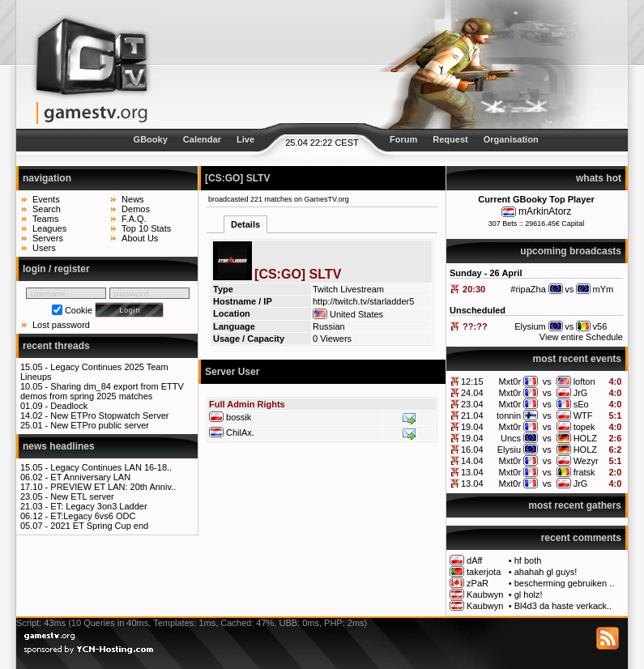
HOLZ (585, 438)
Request (450, 139)
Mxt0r (510, 381)
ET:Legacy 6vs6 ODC (93, 516)
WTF (583, 415)
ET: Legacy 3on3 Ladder (98, 506)
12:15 (472, 381)
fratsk (584, 472)
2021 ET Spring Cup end (99, 526)
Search (47, 209)
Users (44, 248)
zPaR (478, 583)
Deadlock (69, 406)
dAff (474, 560)
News (133, 199)
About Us (140, 238)
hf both (528, 560)
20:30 (474, 289)
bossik (239, 417)
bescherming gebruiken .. (565, 583)
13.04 (472, 472)
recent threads (56, 346)
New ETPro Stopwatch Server (109, 415)
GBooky (151, 139)
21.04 (472, 415)
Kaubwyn (485, 594)
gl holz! (529, 594)
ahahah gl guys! (546, 572)
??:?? (475, 326)
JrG (581, 393)
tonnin (509, 415)
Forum (403, 139)
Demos (136, 209)
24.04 (472, 393)
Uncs (511, 438)
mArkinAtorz (545, 211)
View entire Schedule (581, 337)
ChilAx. (240, 433)
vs (547, 381)
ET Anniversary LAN (90, 477)
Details (245, 224)
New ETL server (82, 496)
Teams (45, 219)
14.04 (472, 461)
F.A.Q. (134, 219)
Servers (48, 238)
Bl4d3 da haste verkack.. (563, 606)
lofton (584, 381)
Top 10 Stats (146, 228)
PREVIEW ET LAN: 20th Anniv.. (113, 487)
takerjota (484, 572)
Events (46, 199)
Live (245, 139)
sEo (581, 404)
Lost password (61, 325)
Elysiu (509, 450)
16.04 (472, 450)
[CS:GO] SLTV (237, 178)
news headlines (59, 446)
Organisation (511, 139)
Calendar (202, 139)
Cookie (79, 310)
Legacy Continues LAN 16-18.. (111, 467)
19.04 (472, 427)
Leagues (49, 228)
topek (584, 427)
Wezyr (586, 461)
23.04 (472, 404)
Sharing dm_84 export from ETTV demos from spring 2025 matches (102, 391)
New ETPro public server (100, 425)
